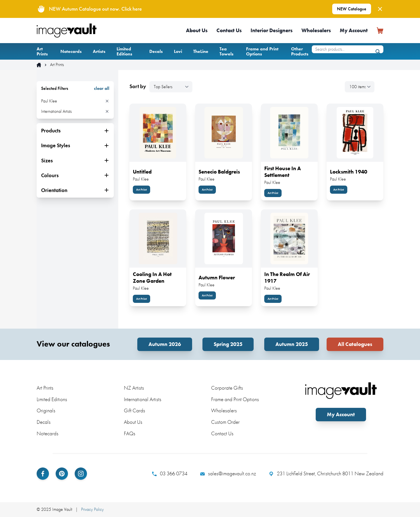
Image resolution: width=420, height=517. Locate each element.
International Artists (143, 399)
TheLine (201, 51)
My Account (354, 30)
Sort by (138, 86)
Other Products (300, 51)
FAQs (130, 433)
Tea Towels (226, 51)
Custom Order (225, 422)
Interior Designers (272, 30)
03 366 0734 (170, 474)
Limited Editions (124, 51)
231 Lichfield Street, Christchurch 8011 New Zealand (326, 474)
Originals (46, 410)
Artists (99, 51)
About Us (197, 30)
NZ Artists (134, 388)
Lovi (178, 51)
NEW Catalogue (352, 9)
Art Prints (42, 51)
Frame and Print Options (262, 51)
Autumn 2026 (165, 344)
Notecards (71, 51)
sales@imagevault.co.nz (228, 474)
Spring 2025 (228, 344)
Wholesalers (316, 30)
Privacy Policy (92, 509)
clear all (102, 88)
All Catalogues (355, 344)
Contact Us (229, 30)
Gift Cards (135, 410)
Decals (156, 51)
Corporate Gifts (227, 388)
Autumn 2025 (292, 344)
